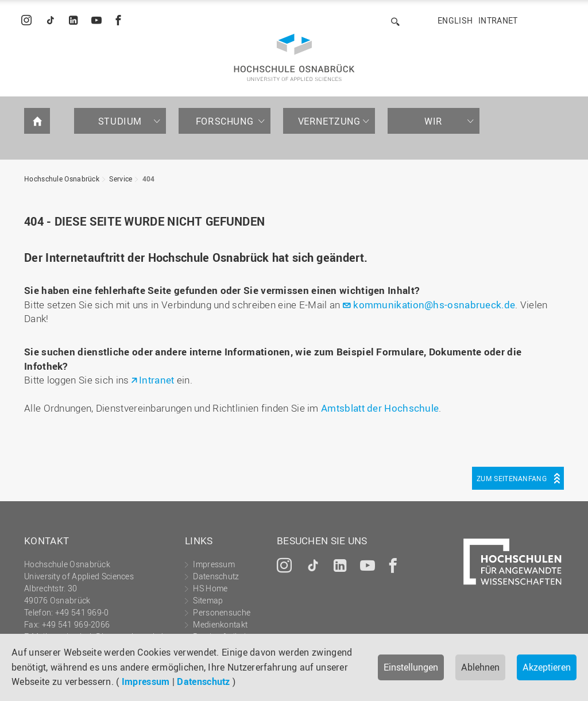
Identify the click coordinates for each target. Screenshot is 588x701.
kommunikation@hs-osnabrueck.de (434, 305)
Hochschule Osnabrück (62, 179)
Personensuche (222, 612)
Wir (434, 121)
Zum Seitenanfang (512, 478)
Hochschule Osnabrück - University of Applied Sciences (294, 57)
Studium (120, 121)
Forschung (225, 121)
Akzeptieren (547, 667)
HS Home (210, 588)
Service (121, 179)
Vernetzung (329, 121)
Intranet (498, 20)
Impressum (146, 681)
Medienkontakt (220, 624)
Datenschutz (203, 681)
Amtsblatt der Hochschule (380, 408)
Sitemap (208, 600)
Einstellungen (411, 667)
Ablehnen (480, 667)
